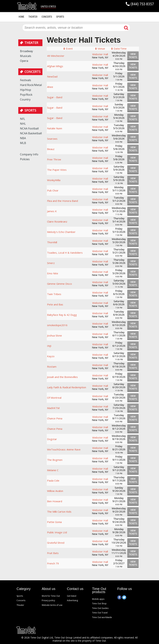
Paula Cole (53, 480)
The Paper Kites (57, 170)
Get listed (72, 596)
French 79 (53, 563)
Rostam (52, 367)
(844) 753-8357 (142, 4)
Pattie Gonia (54, 522)
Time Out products (99, 590)
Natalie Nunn (55, 128)
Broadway (26, 51)
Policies (25, 159)
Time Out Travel (100, 613)
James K (52, 211)
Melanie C (53, 470)
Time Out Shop (99, 604)
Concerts (47, 17)
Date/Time (120, 49)
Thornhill (52, 242)
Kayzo (51, 356)
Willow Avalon (55, 491)
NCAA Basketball (31, 133)
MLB (23, 143)
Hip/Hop (26, 90)
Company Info (29, 154)
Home (21, 17)
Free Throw (54, 159)
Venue (101, 49)
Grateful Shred (56, 543)
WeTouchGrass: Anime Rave (64, 449)
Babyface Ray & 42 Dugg (62, 315)
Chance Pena (55, 418)
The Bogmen (55, 460)
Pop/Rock (26, 95)
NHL (23, 124)
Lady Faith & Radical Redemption (67, 387)
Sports (60, 17)
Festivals (26, 80)
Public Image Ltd (57, 532)
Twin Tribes (54, 294)
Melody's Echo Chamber (61, 232)
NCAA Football (29, 128)
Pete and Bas (55, 304)
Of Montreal (54, 398)
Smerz (51, 263)
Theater (33, 17)
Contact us (75, 589)
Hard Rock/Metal (31, 85)
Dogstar (52, 439)
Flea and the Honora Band (63, 201)
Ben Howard (55, 501)
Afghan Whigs (55, 66)
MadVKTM (53, 408)
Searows (52, 139)
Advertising (72, 600)
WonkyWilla (54, 180)
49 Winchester (56, 56)
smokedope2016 (57, 325)
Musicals (26, 56)
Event (69, 49)
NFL (23, 119)
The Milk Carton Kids (59, 512)
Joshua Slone (54, 335)
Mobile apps (98, 599)
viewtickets (133, 56)
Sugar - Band (55, 97)
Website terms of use (52, 605)
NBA (23, 138)
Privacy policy (48, 600)
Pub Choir (53, 190)
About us (49, 589)
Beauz (51, 149)
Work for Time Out (51, 596)
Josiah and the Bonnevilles (62, 377)
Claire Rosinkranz (57, 222)
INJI (49, 346)
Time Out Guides (100, 608)
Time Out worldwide (102, 617)
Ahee (50, 87)
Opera (24, 61)
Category (24, 589)
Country (25, 99)
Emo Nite (53, 273)
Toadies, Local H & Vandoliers (65, 253)
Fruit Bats (53, 553)
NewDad (52, 76)
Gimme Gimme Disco (59, 284)
